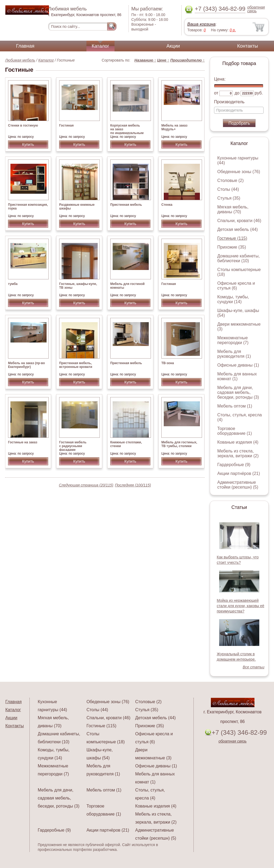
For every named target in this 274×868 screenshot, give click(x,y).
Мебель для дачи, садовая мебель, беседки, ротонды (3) (238, 392)
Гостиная (66, 125)
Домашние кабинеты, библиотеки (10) (239, 258)
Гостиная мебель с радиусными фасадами (73, 446)
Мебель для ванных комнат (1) (237, 376)
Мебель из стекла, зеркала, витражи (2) (238, 453)
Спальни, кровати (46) (239, 221)
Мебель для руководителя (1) (234, 354)
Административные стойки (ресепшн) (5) (238, 485)
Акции (173, 46)
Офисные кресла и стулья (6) (236, 286)
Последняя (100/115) (133, 485)
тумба (13, 284)
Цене (163, 60)
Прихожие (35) (232, 247)
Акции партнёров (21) (239, 473)
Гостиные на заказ (23, 442)
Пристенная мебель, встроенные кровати (76, 365)
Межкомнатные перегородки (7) (233, 340)
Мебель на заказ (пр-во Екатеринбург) (26, 365)
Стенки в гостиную (23, 125)
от (216, 93)
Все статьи (254, 667)
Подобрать (239, 123)
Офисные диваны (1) (238, 365)
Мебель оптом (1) (235, 406)
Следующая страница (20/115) (86, 485)
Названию (145, 60)
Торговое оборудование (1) (235, 431)
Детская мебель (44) (237, 229)
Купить (28, 144)
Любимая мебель (20, 60)
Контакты (248, 46)
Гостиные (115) (232, 238)
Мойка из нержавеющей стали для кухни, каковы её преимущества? (241, 606)
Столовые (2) (231, 180)
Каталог (100, 46)
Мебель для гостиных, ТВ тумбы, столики (179, 444)
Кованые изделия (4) (238, 442)
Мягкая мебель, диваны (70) (233, 209)
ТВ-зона (168, 363)
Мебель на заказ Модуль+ (174, 127)
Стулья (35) (229, 198)
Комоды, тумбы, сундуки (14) (233, 299)
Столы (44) (228, 189)
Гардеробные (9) (234, 465)
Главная (25, 46)
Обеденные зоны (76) (239, 172)
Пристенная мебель (126, 205)
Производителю (187, 60)
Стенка (167, 205)
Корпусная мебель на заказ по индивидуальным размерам (127, 131)
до (237, 93)
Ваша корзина (201, 24)
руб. (259, 93)
